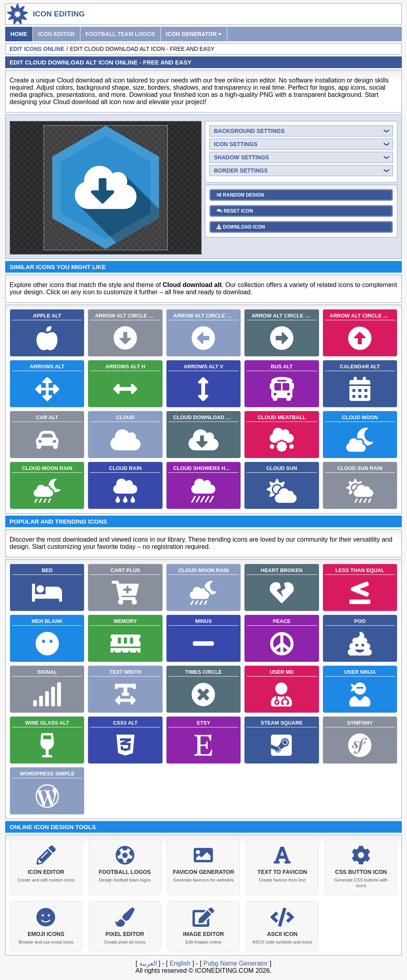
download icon (241, 227)
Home (19, 34)
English (180, 962)
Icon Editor (56, 34)
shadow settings (241, 157)
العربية (148, 962)
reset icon (235, 211)
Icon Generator (194, 34)
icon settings (236, 144)
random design (240, 195)
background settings (249, 131)
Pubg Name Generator (236, 962)
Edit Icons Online (37, 49)
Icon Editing (59, 14)
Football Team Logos (120, 34)
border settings (241, 171)
